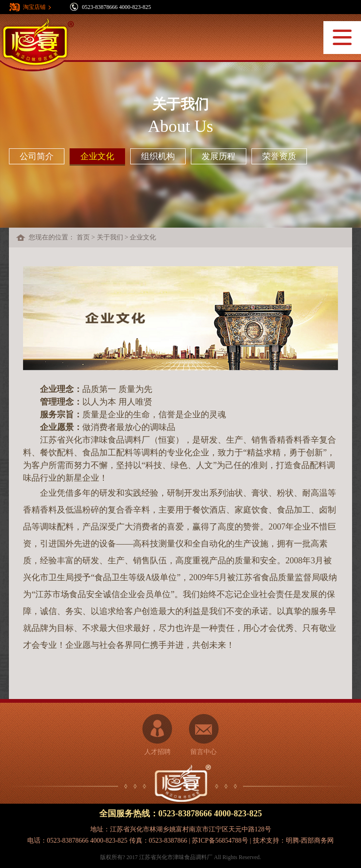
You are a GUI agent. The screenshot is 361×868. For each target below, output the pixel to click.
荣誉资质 (279, 156)
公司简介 (37, 156)
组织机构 (158, 156)
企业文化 (97, 156)
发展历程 (219, 156)
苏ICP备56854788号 (220, 841)
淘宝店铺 (34, 7)
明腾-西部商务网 (310, 841)
